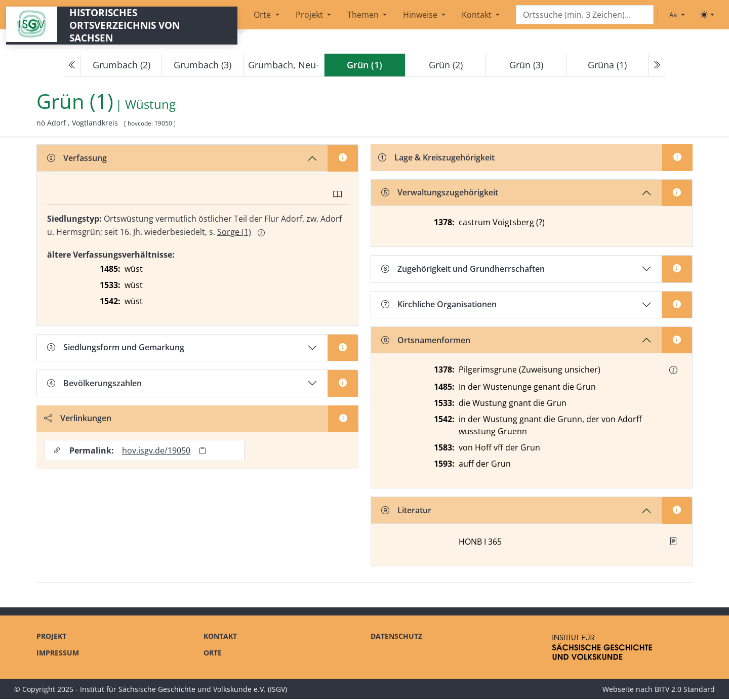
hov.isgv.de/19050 (157, 451)
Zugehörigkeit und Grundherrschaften (463, 270)
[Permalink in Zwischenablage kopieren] (203, 451)
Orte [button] (263, 15)
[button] (673, 371)
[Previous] (72, 65)
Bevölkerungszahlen (94, 383)
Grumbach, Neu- (283, 65)
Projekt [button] (310, 15)
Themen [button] (364, 15)
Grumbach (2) (121, 65)
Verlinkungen (78, 419)
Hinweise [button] (421, 15)
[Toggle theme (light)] (707, 15)
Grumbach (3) (202, 65)
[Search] (585, 15)
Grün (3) (526, 65)
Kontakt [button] (478, 15)
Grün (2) (446, 65)
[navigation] (364, 65)
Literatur (406, 511)
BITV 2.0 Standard (685, 690)
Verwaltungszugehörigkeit (440, 193)
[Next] (657, 65)
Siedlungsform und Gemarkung (116, 347)
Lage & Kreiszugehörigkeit (437, 158)
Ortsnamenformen (426, 341)
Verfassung (77, 158)
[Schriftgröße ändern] (677, 15)
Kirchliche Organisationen (439, 305)
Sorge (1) (234, 232)
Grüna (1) (607, 65)
